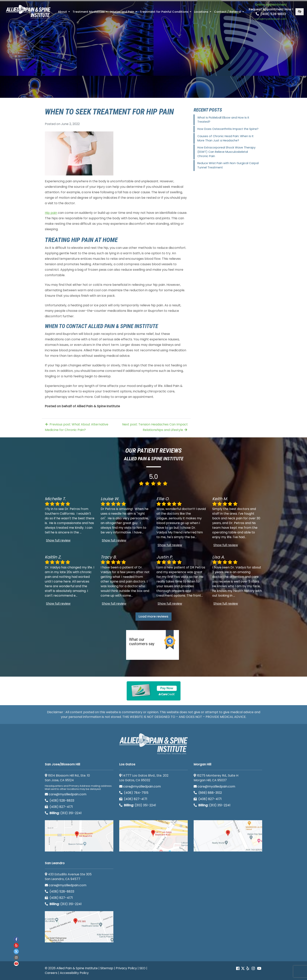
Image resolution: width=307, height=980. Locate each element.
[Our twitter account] (16, 951)
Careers (51, 973)
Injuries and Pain (124, 13)
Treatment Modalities (90, 13)
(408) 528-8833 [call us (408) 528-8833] (271, 14)
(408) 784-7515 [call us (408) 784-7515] (134, 793)
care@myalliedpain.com (66, 794)
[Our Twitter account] (243, 969)
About (64, 13)
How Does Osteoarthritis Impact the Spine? (228, 129)
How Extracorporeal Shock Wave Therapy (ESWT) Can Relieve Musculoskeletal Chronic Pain (226, 152)
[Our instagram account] (253, 969)
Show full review (58, 540)
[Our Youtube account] (259, 969)
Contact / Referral (229, 13)
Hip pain (51, 213)
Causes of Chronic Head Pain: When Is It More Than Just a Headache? (225, 138)
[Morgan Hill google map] (228, 836)
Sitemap (107, 968)
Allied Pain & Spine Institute (77, 968)
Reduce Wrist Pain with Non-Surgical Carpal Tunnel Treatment (228, 165)
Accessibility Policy (74, 973)
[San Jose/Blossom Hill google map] (79, 836)
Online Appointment (271, 5)
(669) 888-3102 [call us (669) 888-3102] (208, 793)
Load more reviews (153, 616)
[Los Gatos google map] (153, 836)
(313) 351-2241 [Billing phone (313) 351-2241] (63, 813)
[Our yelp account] (248, 969)
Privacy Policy (126, 968)
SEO (142, 968)
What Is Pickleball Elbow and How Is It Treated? (223, 120)
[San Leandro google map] (79, 927)
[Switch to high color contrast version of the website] (300, 12)
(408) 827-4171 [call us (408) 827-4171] (59, 807)
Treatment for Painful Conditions (166, 13)
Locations (203, 13)
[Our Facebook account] (238, 969)
